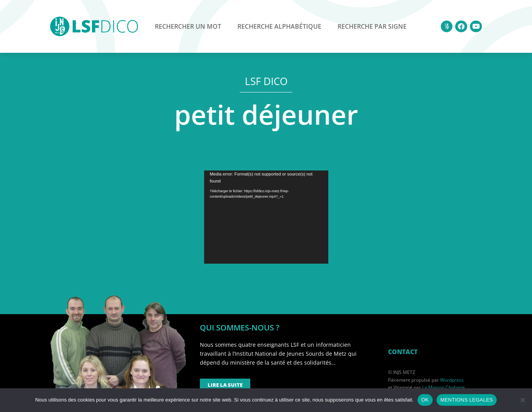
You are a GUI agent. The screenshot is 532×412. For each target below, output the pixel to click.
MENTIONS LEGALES (467, 400)
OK (425, 400)
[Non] (522, 400)
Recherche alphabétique (279, 26)
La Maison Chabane (444, 387)
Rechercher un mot (188, 26)
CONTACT (403, 352)
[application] (266, 217)
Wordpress (452, 380)
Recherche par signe (372, 26)
